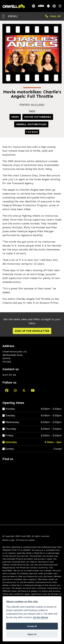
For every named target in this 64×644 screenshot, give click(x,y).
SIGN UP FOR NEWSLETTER (32, 331)
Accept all (32, 626)
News (15, 117)
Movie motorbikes (38, 117)
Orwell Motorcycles (31, 124)
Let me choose (40, 617)
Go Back (32, 132)
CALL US (53, 16)
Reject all (32, 634)
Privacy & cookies (26, 540)
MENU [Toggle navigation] (10, 16)
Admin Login (9, 540)
